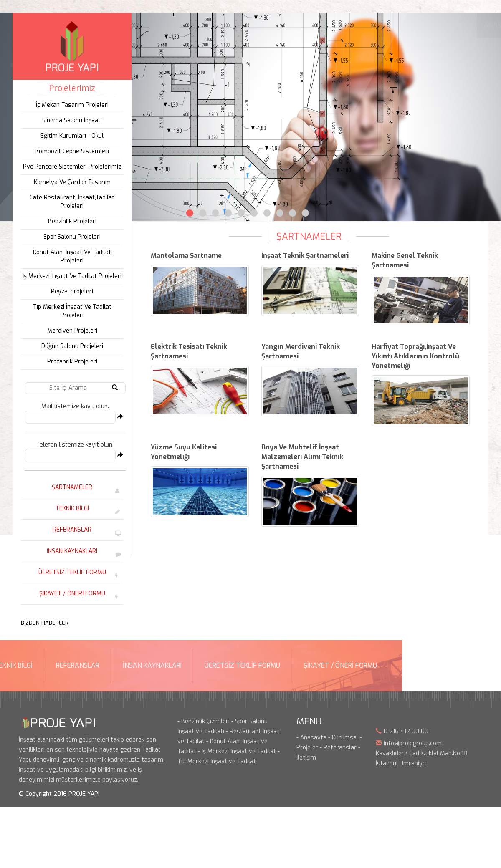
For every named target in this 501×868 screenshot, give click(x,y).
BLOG (434, 25)
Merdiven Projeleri (70, 331)
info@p (393, 743)
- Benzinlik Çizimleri (204, 721)
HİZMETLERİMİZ (263, 25)
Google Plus (484, 7)
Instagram (459, 7)
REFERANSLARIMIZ (384, 25)
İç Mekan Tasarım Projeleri (70, 105)
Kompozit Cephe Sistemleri (70, 151)
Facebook (447, 7)
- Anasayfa (311, 738)
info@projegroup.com (257, 6)
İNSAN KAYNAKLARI (70, 551)
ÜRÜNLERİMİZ (322, 25)
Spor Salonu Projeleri (70, 237)
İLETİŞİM (469, 25)
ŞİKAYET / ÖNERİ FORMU (70, 594)
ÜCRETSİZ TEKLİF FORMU (70, 572)
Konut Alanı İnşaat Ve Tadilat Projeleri (70, 256)
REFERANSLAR (70, 530)
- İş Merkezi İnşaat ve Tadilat (237, 751)
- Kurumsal (343, 738)
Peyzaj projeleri (70, 291)
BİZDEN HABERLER (43, 623)
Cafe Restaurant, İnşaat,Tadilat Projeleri (70, 202)
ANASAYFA (161, 25)
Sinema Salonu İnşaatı (70, 120)
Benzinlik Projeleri (70, 221)
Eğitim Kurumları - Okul (70, 136)
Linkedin (472, 7)
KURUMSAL (209, 25)
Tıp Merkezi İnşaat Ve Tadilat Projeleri (70, 311)
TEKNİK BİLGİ (70, 508)
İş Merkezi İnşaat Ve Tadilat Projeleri (70, 276)
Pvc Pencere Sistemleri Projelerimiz (70, 167)
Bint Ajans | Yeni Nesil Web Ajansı (468, 785)
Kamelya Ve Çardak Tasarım (70, 182)
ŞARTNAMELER (70, 487)
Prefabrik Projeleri (70, 362)
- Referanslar (338, 748)
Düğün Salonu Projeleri (70, 346)
